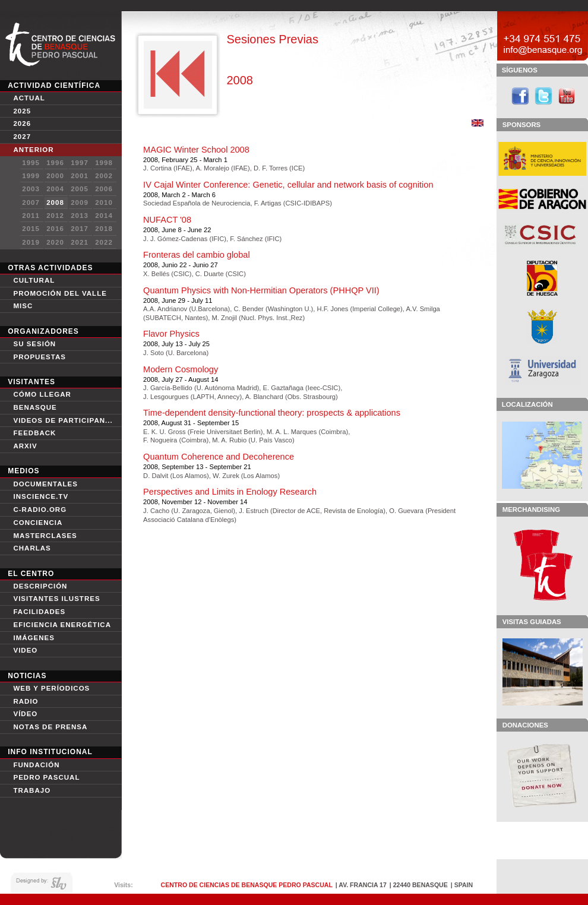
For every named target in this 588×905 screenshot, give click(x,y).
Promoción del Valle (60, 293)
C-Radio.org (40, 510)
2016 (55, 229)
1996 (55, 163)
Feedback (34, 433)
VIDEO (25, 650)
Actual (29, 98)
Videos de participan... (63, 420)
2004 (55, 189)
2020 (55, 242)
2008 (55, 202)
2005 (80, 189)
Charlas (32, 548)
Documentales (45, 484)
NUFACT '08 (167, 220)
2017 (80, 229)
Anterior (33, 150)
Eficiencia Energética (62, 625)
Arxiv (25, 446)
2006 (104, 189)
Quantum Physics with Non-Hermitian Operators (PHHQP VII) (261, 290)
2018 (104, 229)
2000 (55, 176)
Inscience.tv (41, 496)
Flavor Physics (171, 334)
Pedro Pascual (46, 777)
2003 (31, 189)
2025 (22, 111)
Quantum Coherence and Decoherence (219, 457)
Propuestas (39, 357)
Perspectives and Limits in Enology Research (230, 492)
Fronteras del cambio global (197, 255)
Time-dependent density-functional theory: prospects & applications (272, 413)
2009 (80, 202)
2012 (55, 216)
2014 (104, 216)
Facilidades (39, 612)
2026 (22, 124)
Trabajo (32, 790)
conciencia (38, 523)
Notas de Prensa (50, 727)
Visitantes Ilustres (56, 599)
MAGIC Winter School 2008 (196, 150)
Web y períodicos (51, 688)
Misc (23, 306)
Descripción (40, 586)
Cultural (34, 280)
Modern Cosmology (181, 369)
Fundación (36, 765)
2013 (80, 216)
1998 (104, 163)
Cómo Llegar (42, 394)
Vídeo (25, 714)
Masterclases (45, 536)
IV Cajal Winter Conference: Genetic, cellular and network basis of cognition (288, 185)
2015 (31, 229)
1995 (31, 163)
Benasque (35, 407)
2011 (31, 216)
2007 (31, 202)
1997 (80, 163)
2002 (104, 176)
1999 (31, 176)
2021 (80, 242)
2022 (104, 242)
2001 (80, 176)
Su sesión (34, 344)
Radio (26, 701)
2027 (22, 137)
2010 (104, 202)
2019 (31, 242)
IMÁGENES (34, 638)
